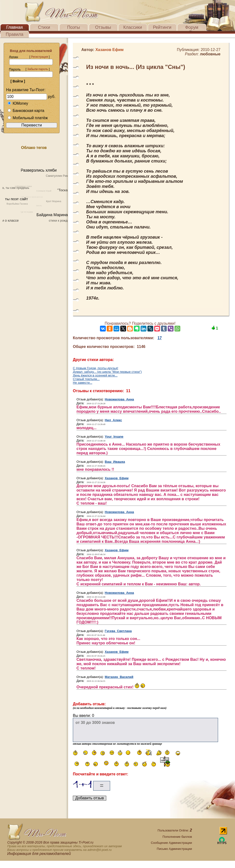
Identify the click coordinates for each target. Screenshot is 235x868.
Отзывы (103, 27)
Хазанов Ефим (117, 478)
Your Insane (114, 437)
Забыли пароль (38, 69)
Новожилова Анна (119, 399)
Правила (14, 34)
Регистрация (39, 57)
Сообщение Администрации (171, 843)
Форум (192, 27)
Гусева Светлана (118, 631)
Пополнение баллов (177, 837)
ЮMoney (18, 103)
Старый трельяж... (86, 379)
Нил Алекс (113, 420)
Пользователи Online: (175, 830)
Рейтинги (162, 27)
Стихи (44, 27)
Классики (133, 27)
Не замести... (83, 383)
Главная (15, 27)
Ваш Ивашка (115, 462)
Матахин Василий (119, 677)
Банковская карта (26, 111)
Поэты (74, 27)
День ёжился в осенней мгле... (95, 375)
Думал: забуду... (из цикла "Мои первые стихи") (107, 372)
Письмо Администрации (174, 849)
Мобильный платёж (28, 118)
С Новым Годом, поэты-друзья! (95, 368)
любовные (210, 54)
